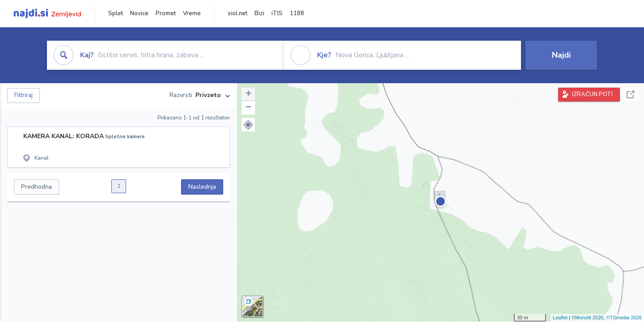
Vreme (192, 13)
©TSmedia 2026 (624, 318)
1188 (297, 13)
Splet (116, 13)
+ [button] (248, 94)
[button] (248, 125)
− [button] (248, 108)
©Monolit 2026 (587, 318)
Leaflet (560, 318)
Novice (139, 13)
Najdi (561, 55)
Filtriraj (23, 95)
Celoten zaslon (631, 95)
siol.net (237, 13)
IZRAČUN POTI (592, 94)
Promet (166, 13)
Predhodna (36, 187)
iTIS (277, 13)
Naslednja (202, 187)
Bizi (259, 13)
